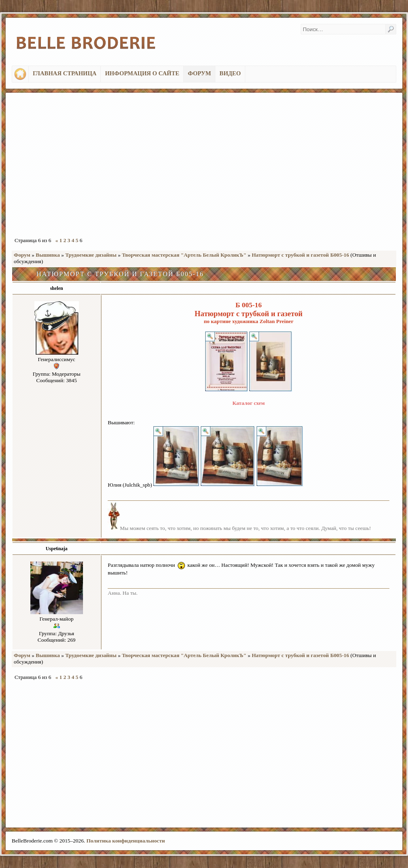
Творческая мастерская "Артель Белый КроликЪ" (184, 255)
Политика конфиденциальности (125, 841)
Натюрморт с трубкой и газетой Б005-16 (300, 255)
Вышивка (48, 255)
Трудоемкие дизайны (91, 255)
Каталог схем (249, 403)
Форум (22, 255)
